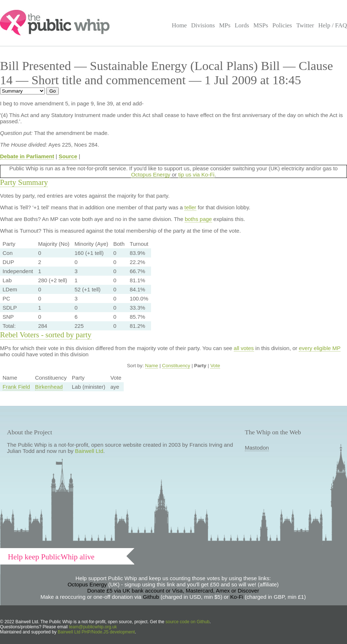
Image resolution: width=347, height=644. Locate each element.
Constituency (176, 366)
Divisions (203, 25)
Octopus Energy (151, 174)
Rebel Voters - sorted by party (46, 335)
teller (190, 207)
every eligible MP (320, 348)
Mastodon (257, 448)
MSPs (261, 25)
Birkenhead (49, 387)
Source (68, 156)
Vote (215, 366)
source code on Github (188, 622)
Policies (282, 25)
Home (179, 25)
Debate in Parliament (27, 156)
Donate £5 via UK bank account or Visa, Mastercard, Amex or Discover (173, 591)
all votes (244, 348)
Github (151, 597)
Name (152, 366)
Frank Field (16, 387)
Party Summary (24, 182)
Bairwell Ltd (89, 451)
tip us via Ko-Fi (196, 174)
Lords (242, 25)
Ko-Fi (237, 597)
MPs (225, 25)
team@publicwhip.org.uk (93, 627)
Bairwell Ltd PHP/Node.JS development (96, 632)
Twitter (305, 25)
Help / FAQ (333, 25)
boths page (198, 219)
